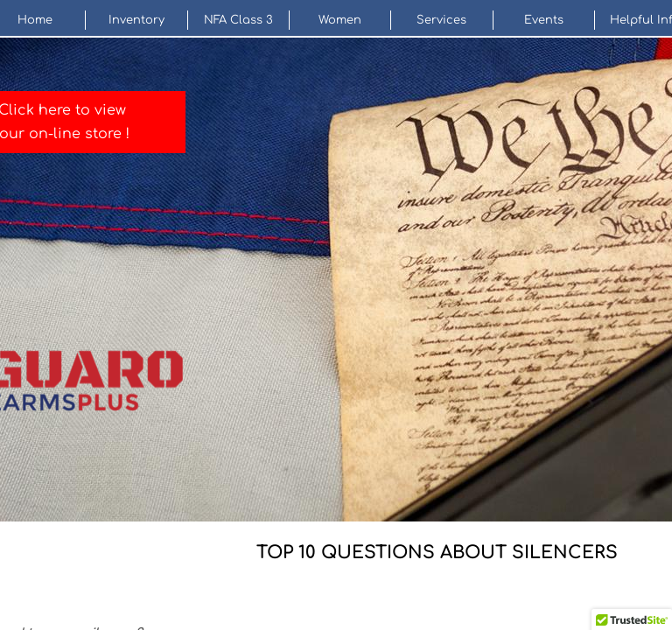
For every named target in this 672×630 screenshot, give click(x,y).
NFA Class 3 (238, 20)
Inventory (136, 20)
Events (544, 20)
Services (441, 20)
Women (340, 20)
